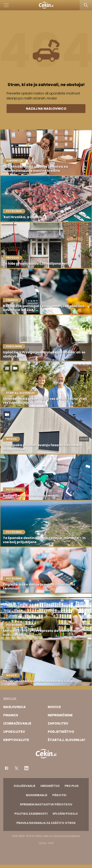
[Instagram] (26, 768)
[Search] (86, 5)
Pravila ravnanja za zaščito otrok (46, 823)
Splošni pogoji (65, 814)
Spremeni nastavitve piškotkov (46, 804)
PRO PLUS (72, 786)
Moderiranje (37, 795)
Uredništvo (50, 786)
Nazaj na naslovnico (46, 109)
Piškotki (59, 795)
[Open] (6, 5)
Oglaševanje (24, 786)
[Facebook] (7, 768)
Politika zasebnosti (31, 814)
